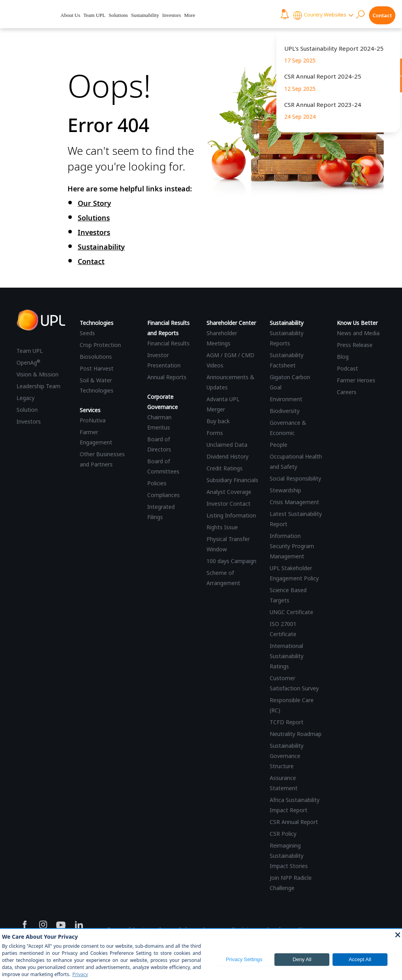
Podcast (347, 368)
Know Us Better (357, 323)
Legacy (26, 398)
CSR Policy (283, 834)
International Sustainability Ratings (287, 656)
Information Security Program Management (292, 546)
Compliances (164, 495)
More (190, 15)
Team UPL (94, 15)
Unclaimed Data (227, 445)
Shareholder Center (231, 323)
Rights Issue (222, 527)
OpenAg (28, 362)
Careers (347, 392)
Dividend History (227, 456)
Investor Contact (228, 504)
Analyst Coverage (229, 492)
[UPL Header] (28, 14)
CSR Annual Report (294, 822)
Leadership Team (38, 386)
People (279, 445)
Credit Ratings (225, 468)
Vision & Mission (37, 374)
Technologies (97, 323)
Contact (382, 15)
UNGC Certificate (291, 612)
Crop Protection (100, 345)
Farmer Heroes (356, 380)
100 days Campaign (231, 561)
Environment (286, 399)
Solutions (118, 15)
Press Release (355, 345)
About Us (70, 15)
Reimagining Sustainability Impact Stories (289, 856)
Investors (172, 15)
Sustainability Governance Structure (287, 756)
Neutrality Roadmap (296, 734)
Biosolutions (96, 357)
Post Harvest (97, 368)
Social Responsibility (295, 478)
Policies (157, 483)
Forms (215, 433)
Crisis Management (294, 502)
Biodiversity (285, 411)
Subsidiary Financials (232, 480)
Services (90, 410)
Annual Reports (167, 377)
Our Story (94, 203)
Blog (343, 357)
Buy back (218, 421)
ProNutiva (93, 420)
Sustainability (145, 15)
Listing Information (231, 515)
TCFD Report (287, 722)
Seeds (87, 333)
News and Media (358, 333)
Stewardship (285, 490)
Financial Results (168, 343)
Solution (27, 410)
